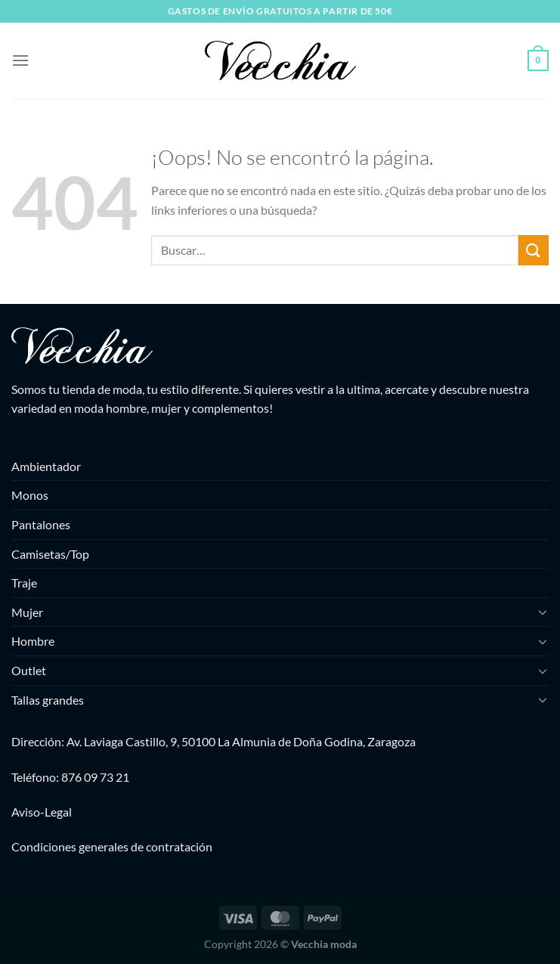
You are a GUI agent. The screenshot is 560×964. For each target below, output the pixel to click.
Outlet (29, 670)
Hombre (33, 641)
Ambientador (46, 466)
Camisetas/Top (50, 554)
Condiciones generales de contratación (112, 846)
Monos (30, 495)
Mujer (27, 612)
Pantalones (41, 524)
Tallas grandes (48, 700)
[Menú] (20, 60)
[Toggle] (543, 612)
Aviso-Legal (42, 812)
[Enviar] (534, 250)
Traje (24, 583)
